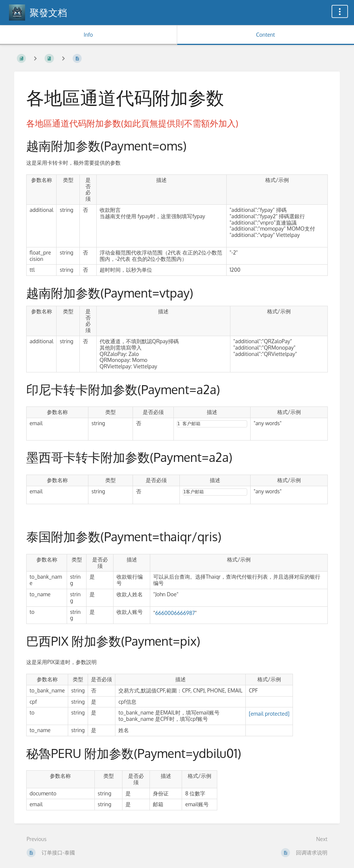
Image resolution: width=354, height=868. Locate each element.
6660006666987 (175, 613)
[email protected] (269, 714)
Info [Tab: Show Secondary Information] (88, 35)
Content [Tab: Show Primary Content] (266, 35)
